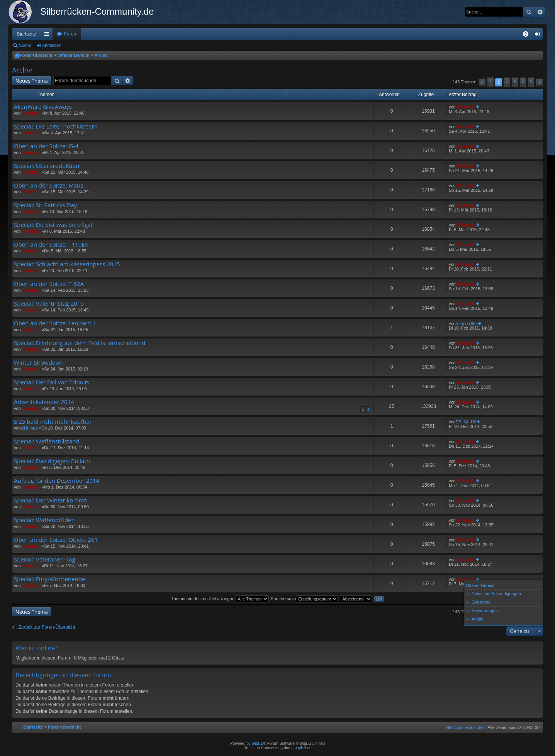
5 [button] (523, 81)
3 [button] (507, 81)
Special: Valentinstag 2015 (49, 304)
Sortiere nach (304, 599)
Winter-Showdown (39, 363)
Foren (70, 34)
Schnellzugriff (48, 36)
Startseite (26, 34)
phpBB (258, 743)
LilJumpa (29, 428)
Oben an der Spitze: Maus (48, 185)
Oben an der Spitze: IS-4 (46, 146)
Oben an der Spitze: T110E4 (51, 244)
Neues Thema (32, 81)
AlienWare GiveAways (43, 107)
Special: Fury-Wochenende (49, 579)
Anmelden (52, 45)
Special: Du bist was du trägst (53, 225)
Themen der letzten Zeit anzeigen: (220, 599)
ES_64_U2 (466, 422)
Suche (529, 12)
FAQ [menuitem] (528, 36)
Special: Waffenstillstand (47, 441)
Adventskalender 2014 (44, 402)
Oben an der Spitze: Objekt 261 (56, 540)
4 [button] (515, 81)
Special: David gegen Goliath (52, 461)
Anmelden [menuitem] (539, 36)
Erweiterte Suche (540, 12)
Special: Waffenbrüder (44, 520)
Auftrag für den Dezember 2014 (57, 481)
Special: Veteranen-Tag (45, 559)
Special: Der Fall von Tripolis (51, 382)
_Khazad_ (31, 113)
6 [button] (531, 81)
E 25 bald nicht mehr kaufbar (53, 422)
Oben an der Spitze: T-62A (49, 284)
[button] (482, 82)
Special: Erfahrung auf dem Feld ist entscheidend (80, 343)
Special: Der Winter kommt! (51, 500)
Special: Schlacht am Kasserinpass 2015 (67, 264)
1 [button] (491, 81)
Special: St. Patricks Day (46, 205)
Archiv (101, 55)
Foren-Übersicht (36, 55)
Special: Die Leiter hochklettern (56, 126)
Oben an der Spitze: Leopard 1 (55, 323)
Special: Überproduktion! (47, 166)
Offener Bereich (74, 55)
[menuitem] (464, 727)
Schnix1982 (467, 323)
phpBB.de (303, 748)
